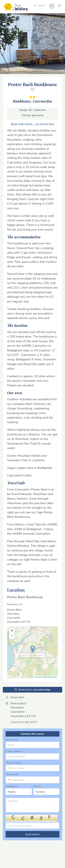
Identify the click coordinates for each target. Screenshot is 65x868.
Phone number (14, 763)
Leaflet (37, 677)
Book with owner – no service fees (32, 124)
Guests (37, 786)
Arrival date (12, 774)
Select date (18, 780)
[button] (61, 44)
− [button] (12, 636)
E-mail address (14, 751)
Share (40, 5)
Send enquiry (33, 834)
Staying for (12, 786)
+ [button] (12, 631)
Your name (11, 740)
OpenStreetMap (50, 677)
